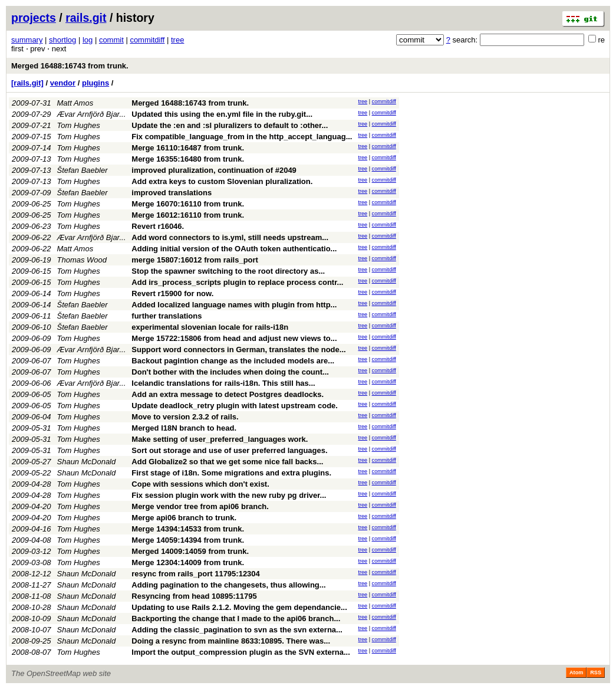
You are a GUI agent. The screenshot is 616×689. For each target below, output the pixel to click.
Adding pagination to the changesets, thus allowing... (228, 585)
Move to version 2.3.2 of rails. (185, 417)
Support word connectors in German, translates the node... (238, 350)
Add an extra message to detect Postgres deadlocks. (228, 394)
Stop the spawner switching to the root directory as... (228, 271)
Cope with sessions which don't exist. (200, 484)
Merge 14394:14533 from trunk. (188, 529)
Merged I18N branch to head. (184, 428)
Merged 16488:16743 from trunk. (70, 66)
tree (177, 40)
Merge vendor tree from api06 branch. (200, 506)
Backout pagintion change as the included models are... (233, 361)
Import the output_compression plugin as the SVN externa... (241, 652)
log (88, 40)
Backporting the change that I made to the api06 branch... (236, 619)
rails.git (86, 18)
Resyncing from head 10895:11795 (194, 596)
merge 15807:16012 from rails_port (195, 260)
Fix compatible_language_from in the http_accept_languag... (242, 137)
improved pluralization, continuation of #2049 (214, 170)
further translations (167, 316)
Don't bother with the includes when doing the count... (230, 372)
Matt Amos (75, 103)
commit (111, 40)
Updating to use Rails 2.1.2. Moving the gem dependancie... (239, 607)
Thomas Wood (82, 260)
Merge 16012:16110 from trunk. (188, 215)
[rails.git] (27, 83)
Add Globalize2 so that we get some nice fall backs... (227, 462)
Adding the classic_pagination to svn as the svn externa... (237, 630)
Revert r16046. (158, 226)
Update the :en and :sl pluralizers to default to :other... (230, 125)
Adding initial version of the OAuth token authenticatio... (234, 249)
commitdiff (147, 40)
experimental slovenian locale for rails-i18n (210, 327)
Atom (576, 672)
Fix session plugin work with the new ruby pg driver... (229, 495)
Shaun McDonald (87, 462)
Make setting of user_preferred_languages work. (220, 439)
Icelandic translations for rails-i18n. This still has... (223, 383)
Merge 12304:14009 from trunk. (188, 562)
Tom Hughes (79, 125)
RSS (596, 672)
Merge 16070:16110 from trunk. (188, 204)
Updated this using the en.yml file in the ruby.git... (222, 114)
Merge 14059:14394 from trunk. (188, 540)
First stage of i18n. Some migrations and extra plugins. (231, 473)
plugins (95, 83)
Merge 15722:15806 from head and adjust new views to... (234, 338)
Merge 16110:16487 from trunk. (188, 148)
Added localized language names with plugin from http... (234, 305)
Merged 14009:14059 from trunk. (190, 551)
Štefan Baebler (83, 170)
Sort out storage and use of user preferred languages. (229, 450)
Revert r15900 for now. (172, 293)
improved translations (172, 193)
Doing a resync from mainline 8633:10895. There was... (231, 641)
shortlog (62, 40)
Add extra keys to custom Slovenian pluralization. (222, 181)
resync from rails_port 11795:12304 (196, 574)
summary (27, 40)
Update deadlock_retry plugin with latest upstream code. (235, 406)
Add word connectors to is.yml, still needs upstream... (230, 237)
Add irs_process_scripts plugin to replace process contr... (237, 282)
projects (34, 18)
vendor (63, 83)
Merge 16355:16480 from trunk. (188, 159)
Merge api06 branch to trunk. (184, 518)
